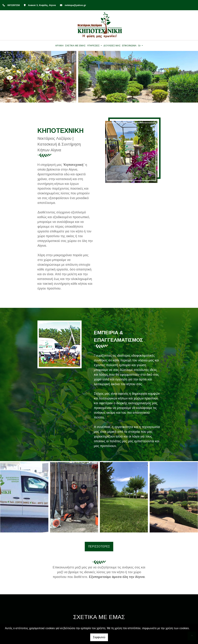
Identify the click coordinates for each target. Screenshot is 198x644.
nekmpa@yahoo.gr (75, 5)
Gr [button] (140, 46)
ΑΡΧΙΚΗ (59, 46)
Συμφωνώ (99, 637)
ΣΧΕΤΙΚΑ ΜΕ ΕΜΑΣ (75, 46)
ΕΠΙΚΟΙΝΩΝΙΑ (129, 46)
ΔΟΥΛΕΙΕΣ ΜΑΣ (112, 46)
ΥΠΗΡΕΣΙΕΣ (94, 46)
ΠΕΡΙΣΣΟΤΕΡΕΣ (99, 546)
